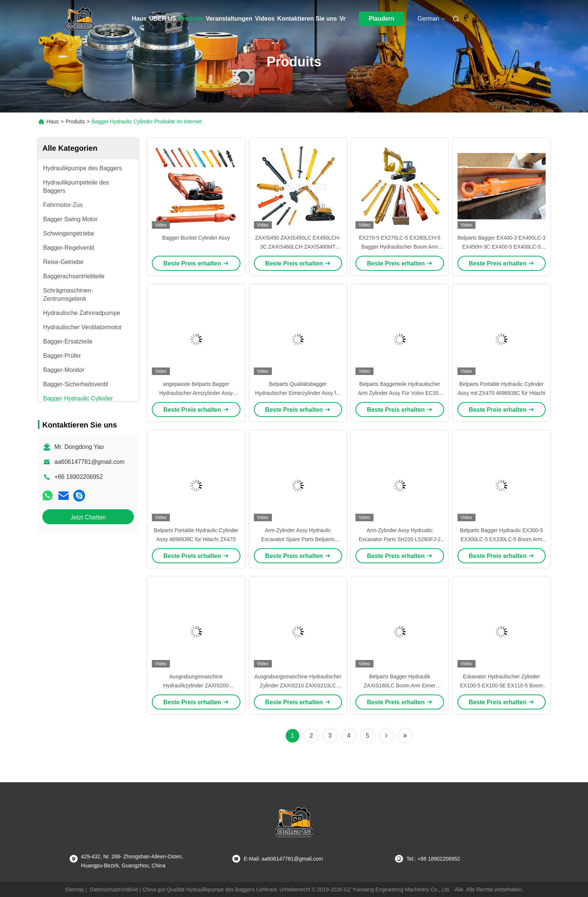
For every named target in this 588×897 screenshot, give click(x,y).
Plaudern (381, 19)
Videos (265, 19)
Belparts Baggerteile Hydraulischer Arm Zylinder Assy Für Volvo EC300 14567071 (400, 393)
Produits (191, 19)
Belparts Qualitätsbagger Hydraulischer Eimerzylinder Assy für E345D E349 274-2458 (298, 393)
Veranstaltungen (229, 19)
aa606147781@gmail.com (89, 462)
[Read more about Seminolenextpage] (386, 736)
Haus (139, 19)
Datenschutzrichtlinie (114, 889)
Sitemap (74, 889)
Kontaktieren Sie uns (307, 19)
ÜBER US (163, 19)
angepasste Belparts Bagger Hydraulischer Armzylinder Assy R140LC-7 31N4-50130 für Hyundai (196, 393)
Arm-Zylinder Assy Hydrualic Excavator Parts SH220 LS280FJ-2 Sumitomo (400, 539)
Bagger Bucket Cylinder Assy (196, 238)
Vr (342, 19)
